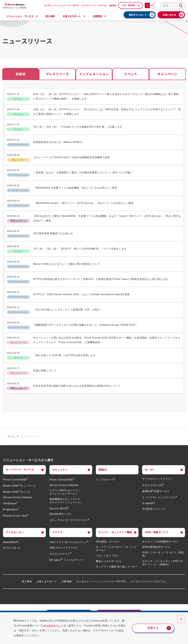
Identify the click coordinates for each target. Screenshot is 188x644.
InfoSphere (10, 481)
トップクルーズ (106, 458)
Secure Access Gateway (18, 475)
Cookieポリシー (57, 626)
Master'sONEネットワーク (19, 464)
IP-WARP (149, 481)
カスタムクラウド (60, 532)
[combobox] (173, 6)
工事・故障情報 (129, 5)
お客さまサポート (47, 559)
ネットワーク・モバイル (20, 448)
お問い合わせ (169, 15)
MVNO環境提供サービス (156, 525)
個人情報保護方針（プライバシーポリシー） (100, 608)
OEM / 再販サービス (157, 510)
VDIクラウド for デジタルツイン (69, 520)
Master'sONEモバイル (17, 470)
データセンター (15, 510)
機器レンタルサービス (109, 539)
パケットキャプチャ (107, 534)
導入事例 (50, 16)
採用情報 (113, 5)
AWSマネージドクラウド (64, 526)
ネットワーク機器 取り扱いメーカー (117, 545)
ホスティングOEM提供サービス (160, 520)
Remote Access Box (16, 494)
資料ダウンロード (138, 15)
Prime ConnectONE (16, 458)
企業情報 (67, 559)
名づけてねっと (12, 526)
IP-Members (11, 488)
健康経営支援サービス (156, 469)
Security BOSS (59, 486)
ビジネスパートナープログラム (94, 5)
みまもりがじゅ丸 (153, 463)
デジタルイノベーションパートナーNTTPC (61, 5)
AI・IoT (150, 448)
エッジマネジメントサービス (160, 475)
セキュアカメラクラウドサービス (69, 498)
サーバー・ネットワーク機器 (115, 510)
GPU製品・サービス (108, 520)
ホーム (11, 414)
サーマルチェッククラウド (158, 457)
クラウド (57, 510)
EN (152, 5)
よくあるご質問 (51, 608)
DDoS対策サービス (61, 492)
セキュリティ (60, 448)
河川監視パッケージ (154, 487)
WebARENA (11, 520)
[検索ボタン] (181, 6)
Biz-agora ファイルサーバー (67, 538)
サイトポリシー (169, 608)
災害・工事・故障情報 (23, 608)
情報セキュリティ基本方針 (142, 608)
